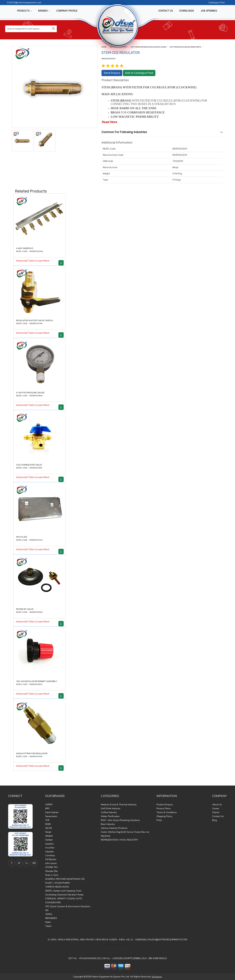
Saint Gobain (52, 812)
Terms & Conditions (167, 812)
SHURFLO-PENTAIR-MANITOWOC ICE (65, 879)
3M (47, 910)
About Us (217, 805)
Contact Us (218, 816)
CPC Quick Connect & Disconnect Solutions (68, 906)
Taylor (48, 926)
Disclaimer (157, 977)
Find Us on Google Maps (118, 950)
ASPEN (49, 805)
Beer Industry (108, 824)
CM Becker (51, 859)
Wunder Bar (51, 871)
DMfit (48, 824)
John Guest (51, 863)
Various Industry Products (114, 828)
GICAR (49, 828)
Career (216, 808)
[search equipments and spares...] (28, 29)
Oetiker (49, 840)
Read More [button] (109, 122)
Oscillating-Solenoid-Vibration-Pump (64, 895)
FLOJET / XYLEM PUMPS (58, 883)
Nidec (48, 922)
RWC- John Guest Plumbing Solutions (120, 820)
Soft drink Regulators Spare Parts (185, 47)
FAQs (159, 820)
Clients (216, 812)
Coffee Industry (109, 812)
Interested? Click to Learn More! (33, 261)
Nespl (48, 832)
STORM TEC (52, 867)
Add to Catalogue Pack (139, 73)
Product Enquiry (165, 805)
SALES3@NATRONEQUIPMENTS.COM (167, 940)
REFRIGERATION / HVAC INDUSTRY (119, 840)
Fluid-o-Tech (52, 875)
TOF (47, 820)
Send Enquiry (112, 73)
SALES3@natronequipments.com (24, 3)
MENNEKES (51, 918)
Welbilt (49, 836)
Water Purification (110, 816)
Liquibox (49, 844)
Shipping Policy (164, 816)
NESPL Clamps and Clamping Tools (63, 891)
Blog (215, 820)
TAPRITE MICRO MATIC (57, 887)
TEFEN (49, 914)
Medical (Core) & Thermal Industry (119, 805)
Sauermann (51, 816)
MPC (47, 808)
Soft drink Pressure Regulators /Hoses (149, 47)
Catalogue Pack (217, 3)
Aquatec (50, 852)
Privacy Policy (164, 808)
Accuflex (50, 848)
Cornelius (50, 855)
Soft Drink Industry (111, 808)
